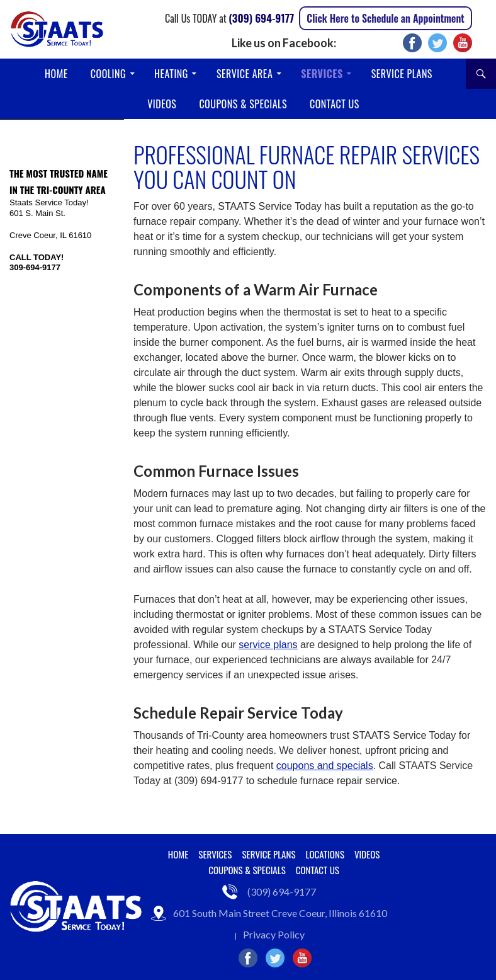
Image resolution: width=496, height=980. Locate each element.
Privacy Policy (274, 934)
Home (56, 74)
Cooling (108, 74)
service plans (268, 645)
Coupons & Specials (243, 104)
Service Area (245, 74)
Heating (171, 74)
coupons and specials (325, 766)
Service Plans (402, 74)
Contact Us (335, 104)
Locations (325, 854)
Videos (162, 104)
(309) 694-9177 (261, 18)
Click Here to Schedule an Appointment (385, 18)
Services (322, 74)
